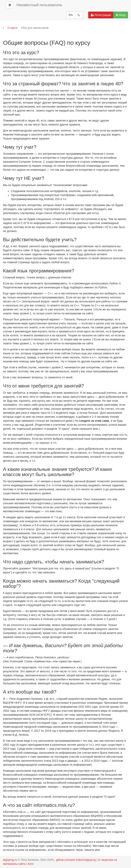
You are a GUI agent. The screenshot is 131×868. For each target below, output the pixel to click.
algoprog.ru (10, 860)
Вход (121, 15)
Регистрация (101, 15)
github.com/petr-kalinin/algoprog (76, 860)
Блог (31, 864)
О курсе (12, 28)
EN (71, 15)
